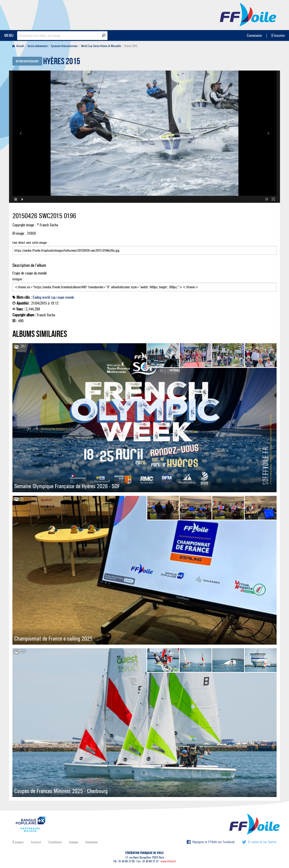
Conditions (55, 842)
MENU (9, 35)
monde (70, 297)
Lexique (74, 842)
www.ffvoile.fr (168, 861)
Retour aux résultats (27, 61)
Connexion (254, 35)
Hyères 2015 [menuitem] (131, 46)
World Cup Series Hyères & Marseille (101, 46)
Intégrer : (144, 284)
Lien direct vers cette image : (144, 248)
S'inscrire (278, 35)
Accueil (18, 46)
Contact (36, 842)
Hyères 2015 (62, 62)
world (46, 297)
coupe (60, 297)
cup (53, 297)
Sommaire (92, 842)
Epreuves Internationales (64, 46)
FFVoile (248, 14)
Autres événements (38, 46)
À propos (18, 842)
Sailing (37, 297)
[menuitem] (19, 46)
